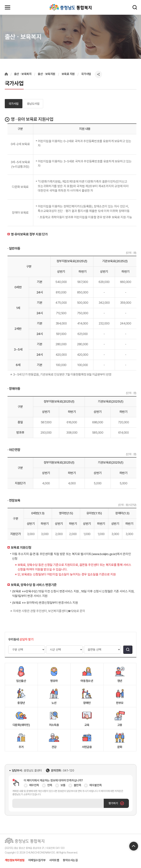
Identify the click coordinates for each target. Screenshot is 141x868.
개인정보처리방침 (15, 860)
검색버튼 (128, 650)
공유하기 (98, 74)
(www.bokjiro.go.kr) (104, 554)
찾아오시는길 (70, 860)
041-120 (69, 771)
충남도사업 (33, 104)
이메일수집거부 (37, 860)
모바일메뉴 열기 (8, 7)
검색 (134, 7)
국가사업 (14, 104)
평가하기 (116, 803)
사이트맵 (54, 860)
